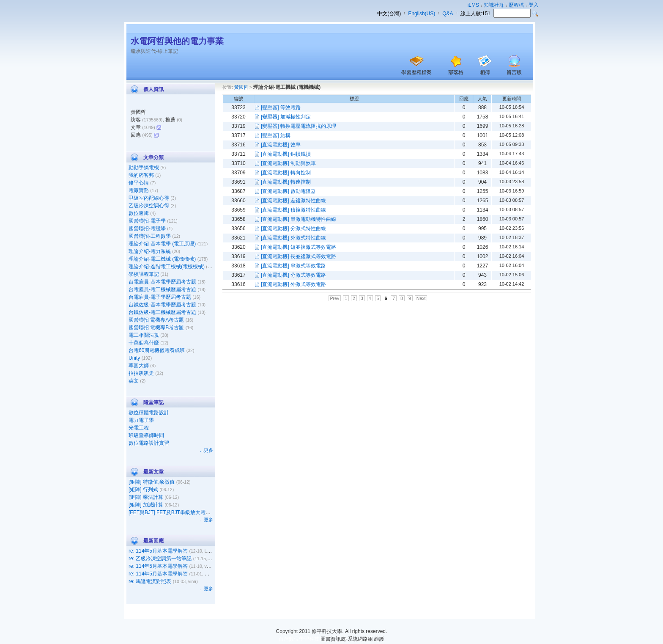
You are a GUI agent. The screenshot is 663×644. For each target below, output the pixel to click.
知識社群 (494, 5)
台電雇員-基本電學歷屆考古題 (162, 282)
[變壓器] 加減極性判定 (286, 117)
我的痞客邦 (141, 175)
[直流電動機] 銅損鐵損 (286, 154)
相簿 (485, 72)
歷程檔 (516, 5)
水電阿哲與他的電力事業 (177, 41)
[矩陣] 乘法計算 (146, 497)
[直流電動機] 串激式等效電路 (293, 266)
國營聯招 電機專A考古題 (156, 320)
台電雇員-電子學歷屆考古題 (160, 297)
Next (421, 298)
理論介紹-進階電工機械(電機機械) (167, 267)
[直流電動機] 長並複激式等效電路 (299, 256)
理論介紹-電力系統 (150, 251)
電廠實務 (139, 190)
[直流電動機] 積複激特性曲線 (293, 210)
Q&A (448, 14)
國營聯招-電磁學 (147, 228)
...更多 (207, 450)
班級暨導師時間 (146, 435)
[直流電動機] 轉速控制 (286, 182)
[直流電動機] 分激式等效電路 (293, 275)
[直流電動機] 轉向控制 (286, 173)
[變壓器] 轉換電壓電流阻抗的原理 (299, 126)
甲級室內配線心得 (149, 198)
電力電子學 (141, 420)
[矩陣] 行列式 (143, 490)
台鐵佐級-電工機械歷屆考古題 (162, 312)
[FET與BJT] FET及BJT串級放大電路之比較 (177, 512)
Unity (134, 358)
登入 (534, 5)
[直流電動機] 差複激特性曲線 (293, 201)
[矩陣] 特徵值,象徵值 (152, 482)
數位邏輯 (139, 213)
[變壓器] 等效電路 (281, 107)
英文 (134, 381)
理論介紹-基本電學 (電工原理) (162, 244)
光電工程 (139, 428)
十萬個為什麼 (144, 343)
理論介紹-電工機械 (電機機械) (162, 259)
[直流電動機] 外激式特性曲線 (293, 238)
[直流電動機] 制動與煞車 (288, 163)
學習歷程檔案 (416, 72)
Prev (335, 298)
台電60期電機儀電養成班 (157, 350)
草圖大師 (139, 366)
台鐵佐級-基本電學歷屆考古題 (162, 305)
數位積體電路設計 (149, 413)
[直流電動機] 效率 (281, 145)
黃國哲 (241, 87)
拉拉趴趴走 (141, 373)
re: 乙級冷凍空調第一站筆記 (160, 559)
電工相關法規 (144, 335)
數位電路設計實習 (149, 443)
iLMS (473, 5)
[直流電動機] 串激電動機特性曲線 (299, 219)
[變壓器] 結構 (276, 135)
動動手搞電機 (144, 168)
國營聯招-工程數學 (150, 236)
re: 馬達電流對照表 (150, 581)
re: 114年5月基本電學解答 (158, 551)
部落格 (456, 72)
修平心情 (139, 183)
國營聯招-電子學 (147, 221)
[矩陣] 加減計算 (146, 505)
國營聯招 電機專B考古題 (156, 328)
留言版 (514, 72)
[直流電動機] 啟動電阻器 (288, 191)
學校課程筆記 (144, 274)
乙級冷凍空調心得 (149, 206)
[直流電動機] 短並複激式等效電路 (299, 247)
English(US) (422, 14)
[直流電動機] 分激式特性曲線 (293, 228)
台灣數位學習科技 (299, 639)
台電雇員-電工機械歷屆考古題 (162, 289)
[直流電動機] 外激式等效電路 (293, 284)
